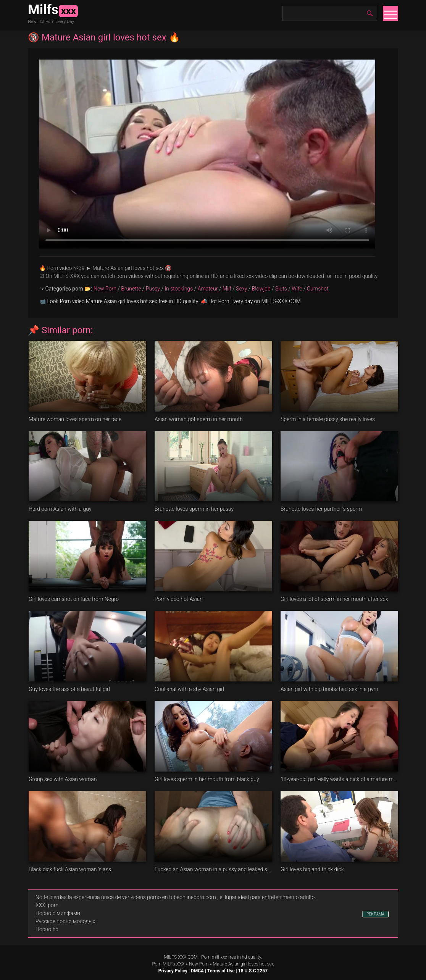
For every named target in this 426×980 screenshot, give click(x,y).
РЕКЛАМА (375, 914)
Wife (297, 289)
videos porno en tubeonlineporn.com (173, 897)
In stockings (179, 289)
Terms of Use (221, 971)
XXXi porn (47, 905)
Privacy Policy (173, 971)
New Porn (105, 289)
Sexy (241, 289)
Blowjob (261, 289)
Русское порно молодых (65, 921)
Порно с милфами (58, 913)
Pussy (153, 289)
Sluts (281, 289)
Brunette (131, 289)
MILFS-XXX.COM (181, 957)
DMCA (197, 971)
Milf (227, 289)
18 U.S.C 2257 (253, 971)
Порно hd (47, 929)
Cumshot (318, 289)
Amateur (208, 289)
